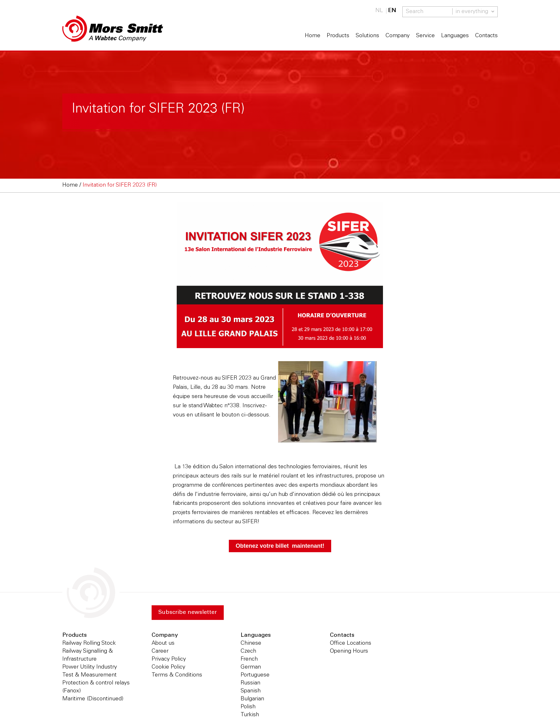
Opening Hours (349, 651)
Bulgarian (252, 699)
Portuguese (255, 675)
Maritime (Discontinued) (93, 699)
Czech (248, 651)
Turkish (250, 715)
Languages (455, 36)
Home (313, 36)
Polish (248, 707)
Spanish (251, 691)
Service (425, 36)
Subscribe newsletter (188, 613)
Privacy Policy (169, 659)
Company (398, 36)
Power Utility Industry (90, 667)
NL (379, 11)
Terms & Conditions (177, 675)
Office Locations (351, 643)
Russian (250, 683)
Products (338, 36)
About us (163, 643)
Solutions (367, 36)
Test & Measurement (89, 675)
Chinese (251, 643)
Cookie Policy (168, 667)
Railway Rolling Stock (89, 643)
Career (160, 651)
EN (392, 11)
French (249, 659)
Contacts (486, 36)
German (251, 667)
